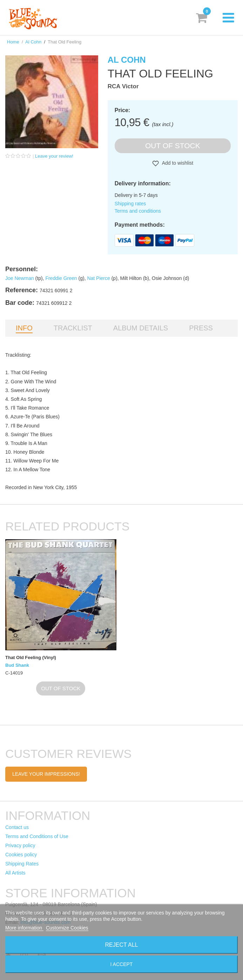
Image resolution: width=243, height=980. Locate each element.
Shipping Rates (22, 864)
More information (24, 928)
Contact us (17, 827)
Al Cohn (33, 42)
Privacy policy (20, 845)
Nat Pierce (98, 278)
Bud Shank (17, 665)
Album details (141, 328)
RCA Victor (123, 86)
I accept (122, 964)
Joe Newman (20, 278)
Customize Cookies (67, 928)
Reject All (122, 945)
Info (24, 328)
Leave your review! (54, 156)
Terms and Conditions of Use (37, 836)
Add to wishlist (177, 163)
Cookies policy (21, 855)
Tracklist (73, 328)
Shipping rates (130, 204)
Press (201, 328)
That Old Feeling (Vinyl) (31, 657)
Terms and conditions (138, 211)
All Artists (15, 873)
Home (13, 42)
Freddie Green (61, 278)
